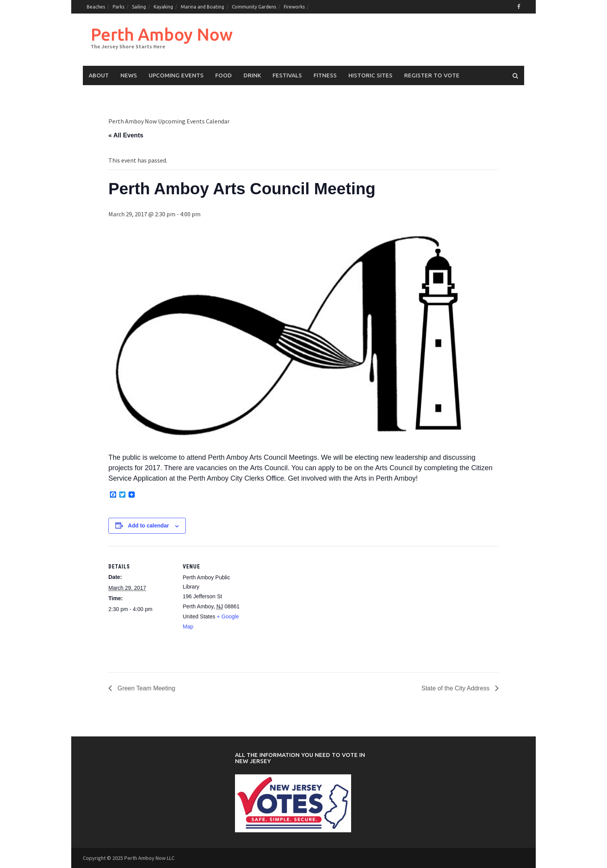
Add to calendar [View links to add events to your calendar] (149, 526)
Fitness (325, 75)
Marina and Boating (202, 7)
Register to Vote (432, 75)
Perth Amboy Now (162, 34)
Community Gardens (254, 7)
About (99, 75)
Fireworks (294, 7)
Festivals (287, 75)
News (129, 75)
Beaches (96, 7)
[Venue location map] (298, 600)
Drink (252, 75)
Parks (118, 7)
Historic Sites (370, 75)
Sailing (139, 7)
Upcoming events (176, 75)
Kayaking (163, 7)
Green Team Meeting (146, 688)
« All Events (126, 135)
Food (224, 75)
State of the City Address (456, 688)
